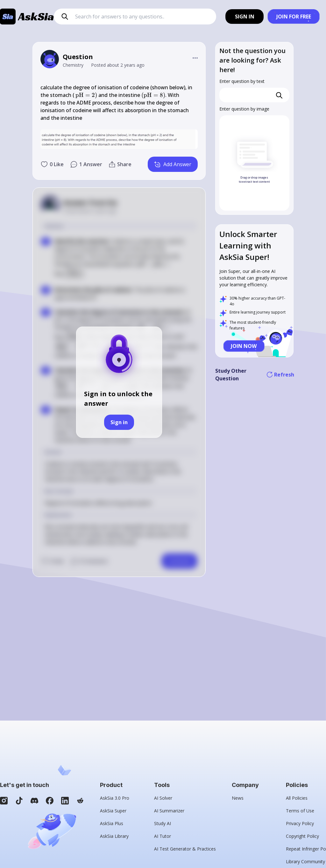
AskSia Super (113, 811)
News (238, 798)
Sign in (119, 422)
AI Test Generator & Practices (185, 849)
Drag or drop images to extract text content (254, 180)
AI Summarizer (169, 811)
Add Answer (173, 164)
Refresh (281, 375)
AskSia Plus (112, 823)
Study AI (163, 823)
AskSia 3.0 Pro (115, 798)
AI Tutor (163, 836)
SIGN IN (245, 17)
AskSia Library (114, 836)
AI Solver (163, 798)
